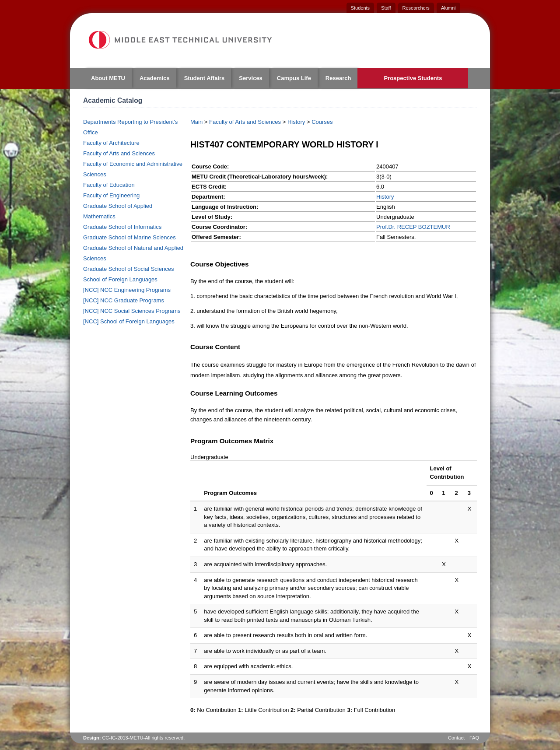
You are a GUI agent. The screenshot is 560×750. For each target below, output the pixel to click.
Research (338, 78)
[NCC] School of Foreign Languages (129, 321)
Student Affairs (205, 78)
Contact (456, 738)
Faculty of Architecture (111, 143)
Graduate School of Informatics (122, 227)
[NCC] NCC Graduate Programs (124, 300)
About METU (108, 78)
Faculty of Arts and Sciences (119, 153)
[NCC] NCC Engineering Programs (127, 290)
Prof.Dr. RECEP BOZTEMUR (413, 227)
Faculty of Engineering (111, 195)
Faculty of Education (109, 185)
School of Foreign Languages (120, 279)
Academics (155, 78)
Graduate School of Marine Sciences (129, 237)
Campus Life (294, 78)
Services (251, 78)
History (296, 122)
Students (360, 8)
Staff (386, 8)
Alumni (448, 8)
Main (196, 122)
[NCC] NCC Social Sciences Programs (132, 311)
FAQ (474, 738)
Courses (322, 122)
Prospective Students (413, 78)
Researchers (416, 8)
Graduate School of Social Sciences (128, 269)
